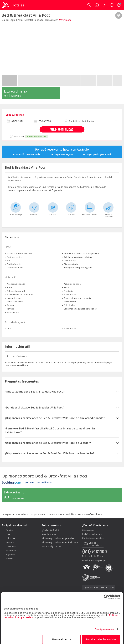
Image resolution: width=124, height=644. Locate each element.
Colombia (10, 538)
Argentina (10, 554)
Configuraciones (104, 627)
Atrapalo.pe (9, 514)
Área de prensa (49, 534)
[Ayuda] (112, 5)
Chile (8, 534)
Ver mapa (65, 20)
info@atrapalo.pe (97, 560)
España (9, 530)
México (9, 558)
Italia (43, 514)
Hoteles (22, 514)
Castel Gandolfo (66, 514)
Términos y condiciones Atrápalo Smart (61, 542)
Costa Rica (11, 546)
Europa (33, 514)
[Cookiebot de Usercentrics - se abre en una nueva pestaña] (106, 594)
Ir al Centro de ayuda (92, 534)
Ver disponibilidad (62, 129)
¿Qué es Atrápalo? (50, 530)
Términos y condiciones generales (58, 538)
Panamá (10, 542)
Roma (52, 514)
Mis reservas (88, 530)
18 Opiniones (17, 96)
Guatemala (11, 550)
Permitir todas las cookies (101, 637)
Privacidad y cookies (52, 546)
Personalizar (62, 637)
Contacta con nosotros (93, 538)
